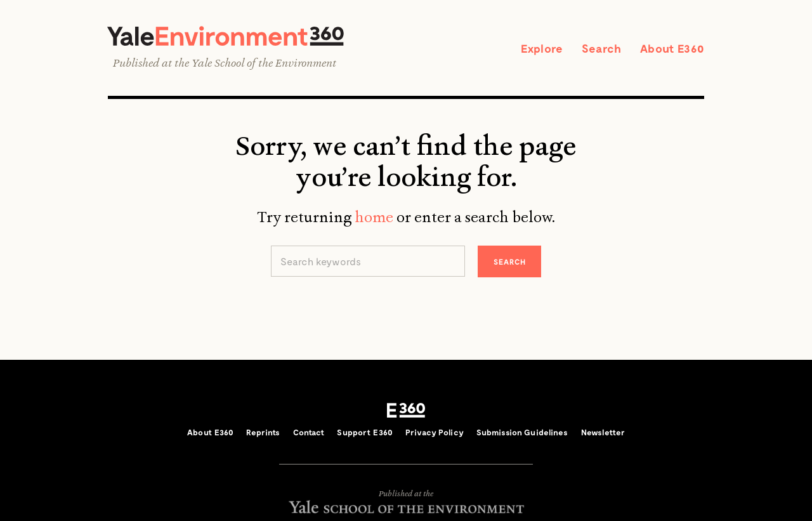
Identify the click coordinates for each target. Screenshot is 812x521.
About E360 (672, 48)
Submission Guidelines (522, 432)
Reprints (263, 432)
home (374, 217)
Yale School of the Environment (264, 63)
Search (601, 48)
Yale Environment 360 (226, 36)
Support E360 (365, 432)
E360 (406, 411)
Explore (542, 48)
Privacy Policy (435, 432)
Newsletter (603, 432)
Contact (309, 432)
